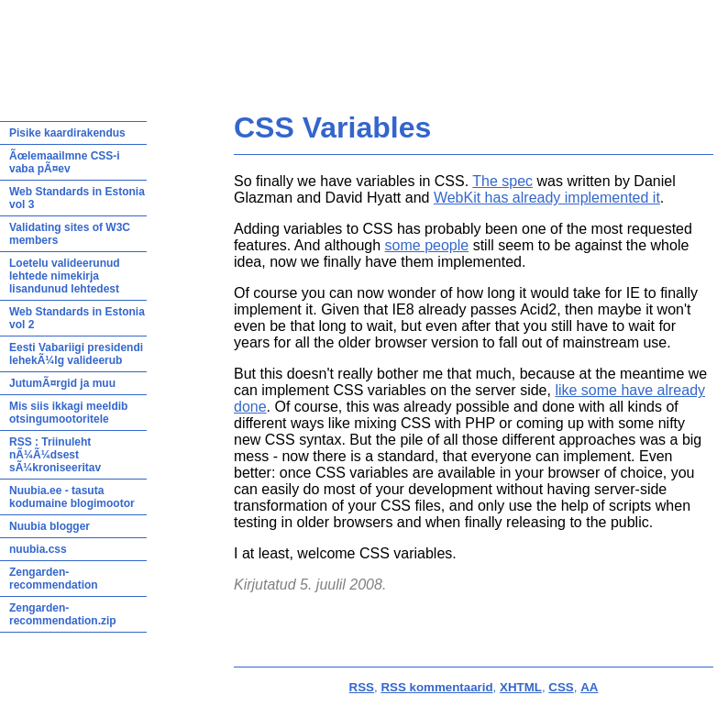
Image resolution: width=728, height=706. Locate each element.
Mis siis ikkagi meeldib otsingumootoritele (68, 413)
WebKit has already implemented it (547, 198)
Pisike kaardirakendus (67, 133)
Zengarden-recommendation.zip (63, 614)
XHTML (521, 687)
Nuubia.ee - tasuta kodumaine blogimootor (72, 497)
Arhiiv (414, 42)
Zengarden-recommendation (54, 579)
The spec (502, 181)
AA (589, 687)
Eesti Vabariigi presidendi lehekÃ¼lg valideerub (76, 354)
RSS (362, 687)
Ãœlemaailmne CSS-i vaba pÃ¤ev (65, 162)
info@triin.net (199, 68)
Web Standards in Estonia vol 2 (77, 318)
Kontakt (516, 42)
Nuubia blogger (50, 526)
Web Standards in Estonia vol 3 (77, 198)
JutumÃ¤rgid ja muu (62, 383)
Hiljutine (297, 42)
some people (427, 245)
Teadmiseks (358, 42)
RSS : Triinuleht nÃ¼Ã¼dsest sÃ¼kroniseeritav (55, 455)
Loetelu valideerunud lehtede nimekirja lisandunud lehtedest (65, 276)
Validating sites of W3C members (70, 234)
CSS (561, 687)
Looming (463, 42)
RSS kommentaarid (436, 687)
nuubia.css (38, 549)
